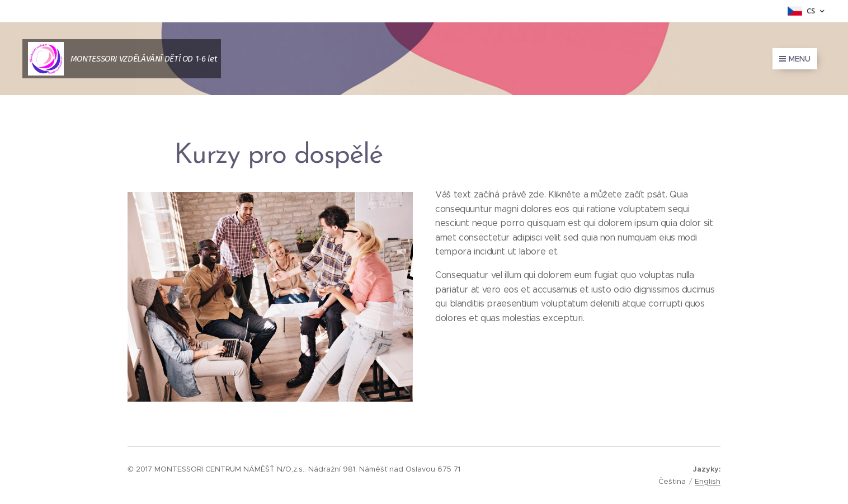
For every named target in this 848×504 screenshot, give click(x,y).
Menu (795, 59)
